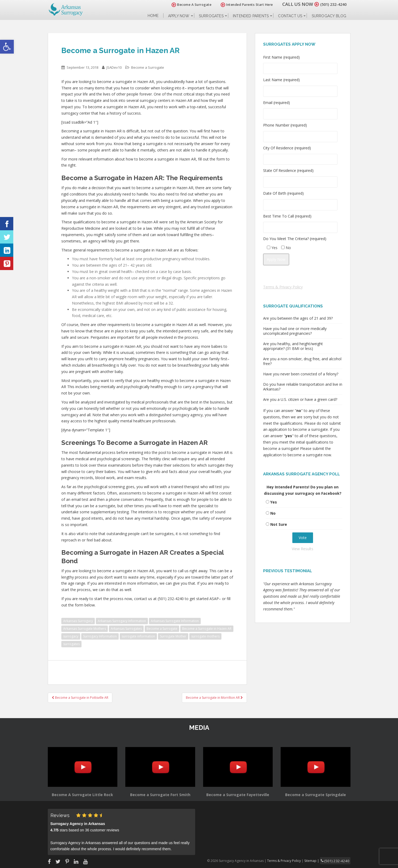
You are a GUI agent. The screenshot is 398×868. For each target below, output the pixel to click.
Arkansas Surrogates (126, 629)
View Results (303, 549)
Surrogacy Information (100, 636)
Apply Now (179, 16)
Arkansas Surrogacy (78, 621)
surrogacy (71, 636)
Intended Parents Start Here (241, 5)
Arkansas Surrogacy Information (122, 621)
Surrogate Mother (173, 636)
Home (153, 16)
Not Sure (279, 524)
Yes (274, 502)
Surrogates (211, 16)
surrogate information (138, 636)
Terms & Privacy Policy (283, 287)
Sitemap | (317, 860)
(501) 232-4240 (330, 4)
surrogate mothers (205, 636)
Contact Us (290, 16)
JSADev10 (114, 67)
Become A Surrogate (185, 5)
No (273, 513)
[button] (7, 47)
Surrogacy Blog (329, 16)
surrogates (71, 644)
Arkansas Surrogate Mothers (85, 629)
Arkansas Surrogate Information (175, 621)
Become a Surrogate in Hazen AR (207, 629)
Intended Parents (251, 16)
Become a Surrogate (148, 67)
